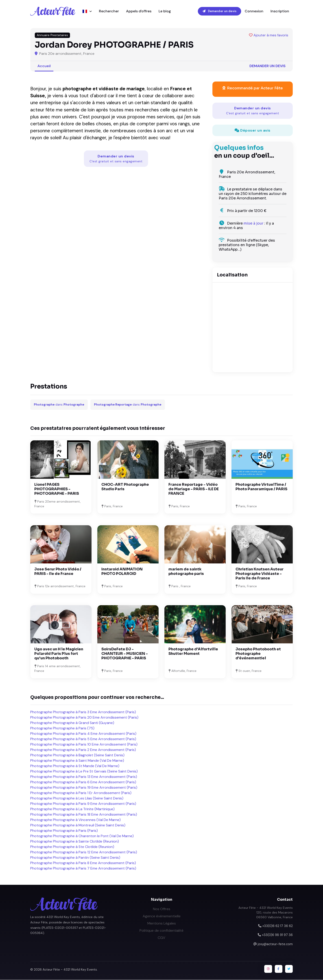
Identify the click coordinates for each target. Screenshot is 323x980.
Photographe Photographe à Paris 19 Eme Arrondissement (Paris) (84, 788)
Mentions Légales (162, 923)
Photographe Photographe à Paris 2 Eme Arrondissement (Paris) (83, 750)
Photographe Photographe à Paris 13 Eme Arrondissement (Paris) (84, 777)
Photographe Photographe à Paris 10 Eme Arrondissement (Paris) (84, 745)
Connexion (254, 11)
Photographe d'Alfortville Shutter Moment (193, 652)
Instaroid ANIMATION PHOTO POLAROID (122, 572)
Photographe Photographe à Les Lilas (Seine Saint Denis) (77, 798)
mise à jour (253, 224)
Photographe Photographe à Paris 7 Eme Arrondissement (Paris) (83, 869)
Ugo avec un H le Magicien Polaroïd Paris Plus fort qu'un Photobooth (59, 654)
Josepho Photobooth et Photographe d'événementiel (258, 654)
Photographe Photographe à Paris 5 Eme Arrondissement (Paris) (83, 739)
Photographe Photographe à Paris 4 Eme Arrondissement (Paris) (83, 734)
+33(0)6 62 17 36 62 (277, 926)
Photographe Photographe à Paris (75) (62, 728)
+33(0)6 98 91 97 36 (277, 935)
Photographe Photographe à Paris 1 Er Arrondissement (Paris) (81, 793)
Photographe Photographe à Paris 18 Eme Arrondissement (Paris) (84, 815)
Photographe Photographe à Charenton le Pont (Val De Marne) (82, 836)
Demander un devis (219, 11)
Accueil (44, 66)
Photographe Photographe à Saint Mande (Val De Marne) (77, 761)
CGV (161, 938)
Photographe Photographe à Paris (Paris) (64, 831)
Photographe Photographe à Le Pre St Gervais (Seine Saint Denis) (84, 771)
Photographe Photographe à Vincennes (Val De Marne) (75, 820)
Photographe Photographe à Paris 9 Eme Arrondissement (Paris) (83, 804)
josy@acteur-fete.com (275, 944)
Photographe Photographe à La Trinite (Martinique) (72, 809)
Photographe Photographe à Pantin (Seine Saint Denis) (75, 858)
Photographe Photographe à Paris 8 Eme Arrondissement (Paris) (83, 863)
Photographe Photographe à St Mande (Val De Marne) (75, 766)
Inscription (280, 11)
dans (59, 405)
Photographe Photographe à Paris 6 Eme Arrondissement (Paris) (83, 782)
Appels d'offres (139, 11)
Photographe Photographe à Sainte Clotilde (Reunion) (75, 842)
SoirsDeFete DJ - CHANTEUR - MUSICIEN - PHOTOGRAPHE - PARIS (125, 654)
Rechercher (109, 11)
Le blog (165, 11)
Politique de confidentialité (161, 930)
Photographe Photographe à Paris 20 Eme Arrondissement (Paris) (84, 718)
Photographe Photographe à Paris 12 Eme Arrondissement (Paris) (84, 852)
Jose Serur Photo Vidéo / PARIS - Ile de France (58, 572)
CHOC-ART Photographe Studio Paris (125, 487)
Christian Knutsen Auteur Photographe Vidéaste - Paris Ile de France (260, 574)
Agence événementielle (162, 916)
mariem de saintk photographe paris (186, 572)
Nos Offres (162, 909)
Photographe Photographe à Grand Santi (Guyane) (72, 723)
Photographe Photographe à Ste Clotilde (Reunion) (72, 847)
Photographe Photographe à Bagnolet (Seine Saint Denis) (77, 755)
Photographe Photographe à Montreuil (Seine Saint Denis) (78, 825)
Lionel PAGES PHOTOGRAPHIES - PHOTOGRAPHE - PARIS (57, 489)
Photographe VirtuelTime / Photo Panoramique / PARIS (261, 487)
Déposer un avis (253, 130)
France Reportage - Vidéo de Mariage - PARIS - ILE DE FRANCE (194, 489)
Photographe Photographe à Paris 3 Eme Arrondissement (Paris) (83, 712)
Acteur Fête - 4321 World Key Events (70, 970)
